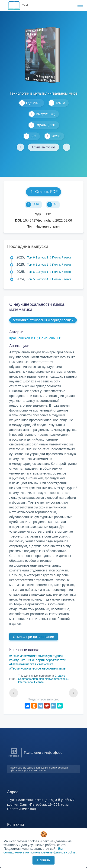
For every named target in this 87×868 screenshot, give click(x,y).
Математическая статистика (32, 664)
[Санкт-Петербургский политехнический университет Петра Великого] (14, 757)
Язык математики (24, 656)
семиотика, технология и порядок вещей (43, 320)
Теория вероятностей (50, 660)
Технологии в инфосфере (43, 753)
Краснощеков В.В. (23, 338)
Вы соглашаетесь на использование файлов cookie (40, 850)
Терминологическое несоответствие (38, 668)
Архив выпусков (44, 147)
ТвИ (25, 5)
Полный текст (61, 257)
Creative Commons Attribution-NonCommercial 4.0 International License (44, 679)
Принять (43, 860)
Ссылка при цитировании (34, 637)
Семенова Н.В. (51, 338)
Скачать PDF (43, 192)
